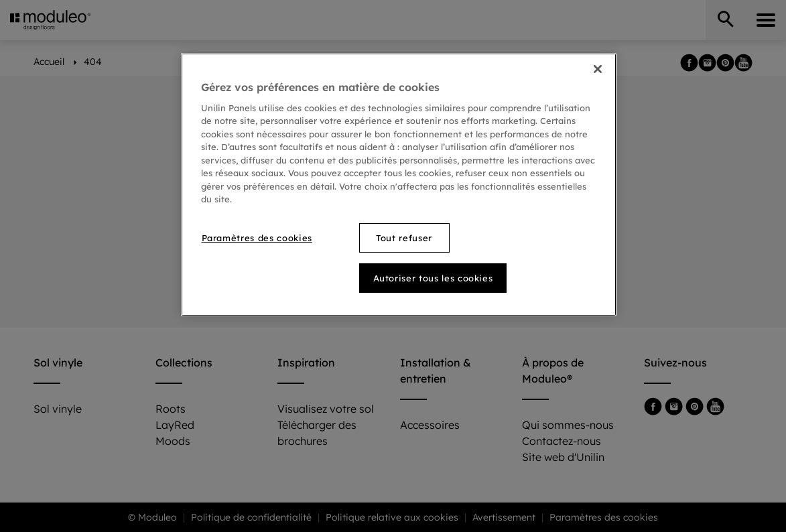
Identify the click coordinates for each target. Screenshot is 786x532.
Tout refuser (404, 238)
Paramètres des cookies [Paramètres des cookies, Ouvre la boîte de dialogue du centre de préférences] (257, 238)
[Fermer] (598, 69)
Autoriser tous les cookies (433, 278)
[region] (399, 185)
